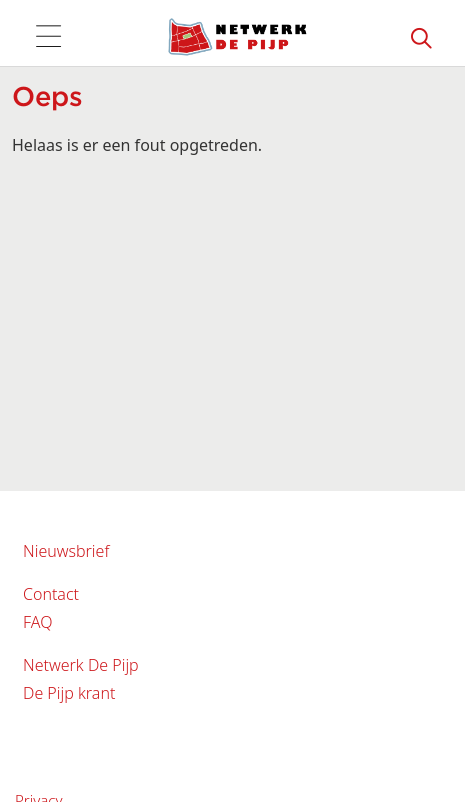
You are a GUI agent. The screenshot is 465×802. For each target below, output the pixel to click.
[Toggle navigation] (48, 37)
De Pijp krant (69, 693)
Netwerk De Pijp (81, 665)
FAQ (37, 622)
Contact (51, 594)
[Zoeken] (422, 37)
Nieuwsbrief (66, 551)
